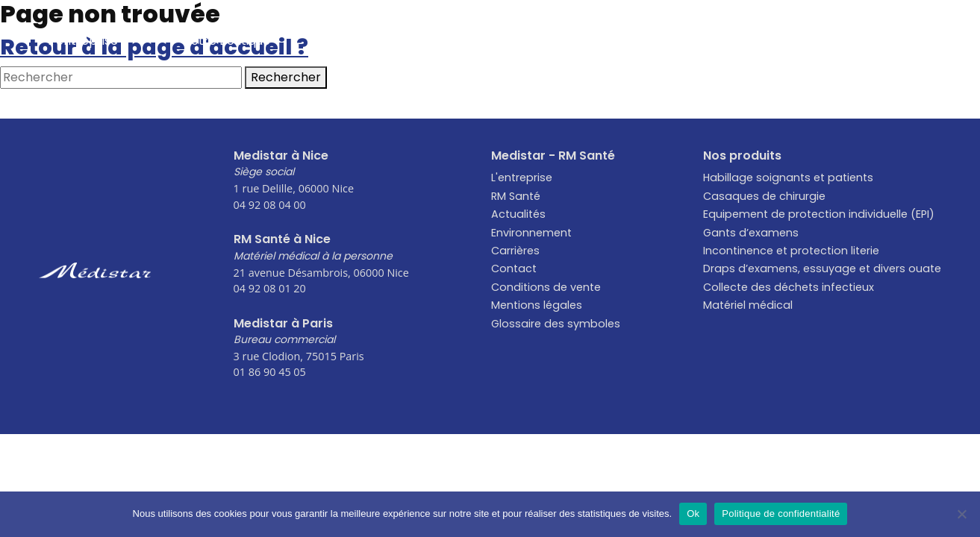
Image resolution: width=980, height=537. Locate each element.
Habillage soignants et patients (788, 178)
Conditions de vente (546, 287)
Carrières (775, 41)
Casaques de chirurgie (764, 196)
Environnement (638, 41)
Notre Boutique (227, 41)
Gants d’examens (751, 233)
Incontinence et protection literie (791, 251)
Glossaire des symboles (556, 324)
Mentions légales (537, 305)
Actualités (365, 41)
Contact (893, 41)
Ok (693, 514)
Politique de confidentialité (781, 514)
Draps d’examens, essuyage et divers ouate (822, 268)
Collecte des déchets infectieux (789, 287)
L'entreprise (522, 178)
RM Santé (516, 196)
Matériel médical (748, 305)
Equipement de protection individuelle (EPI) (819, 214)
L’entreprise (83, 41)
